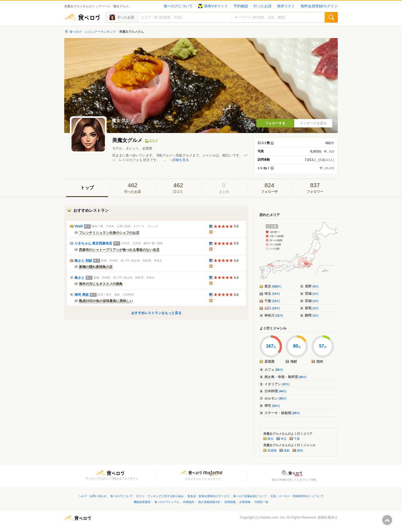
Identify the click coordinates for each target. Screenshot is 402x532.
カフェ (274, 370)
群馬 (312, 308)
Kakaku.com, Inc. (273, 517)
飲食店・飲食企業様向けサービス (209, 496)
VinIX (79, 226)
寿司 (272, 406)
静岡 (312, 315)
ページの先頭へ (387, 520)
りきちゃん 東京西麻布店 (93, 243)
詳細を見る (181, 160)
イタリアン (277, 384)
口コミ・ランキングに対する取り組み (160, 496)
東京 (273, 286)
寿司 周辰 (82, 295)
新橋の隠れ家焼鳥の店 (96, 267)
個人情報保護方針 (209, 502)
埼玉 (272, 294)
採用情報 (230, 502)
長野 (312, 286)
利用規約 (189, 502)
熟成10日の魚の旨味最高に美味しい (106, 301)
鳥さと (80, 278)
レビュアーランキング (100, 32)
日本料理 (275, 391)
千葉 (272, 301)
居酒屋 (272, 450)
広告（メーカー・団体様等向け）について (297, 496)
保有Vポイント (213, 6)
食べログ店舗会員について (250, 496)
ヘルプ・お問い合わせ (92, 496)
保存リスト (286, 6)
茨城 (312, 301)
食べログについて (178, 6)
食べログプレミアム (167, 502)
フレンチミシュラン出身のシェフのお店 (109, 233)
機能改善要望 (142, 502)
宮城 (312, 294)
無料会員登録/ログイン (319, 6)
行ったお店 (263, 6)
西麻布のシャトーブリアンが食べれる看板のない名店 (119, 250)
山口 (272, 308)
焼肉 (300, 450)
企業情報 (245, 502)
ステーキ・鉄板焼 (282, 413)
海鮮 (287, 450)
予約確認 (241, 6)
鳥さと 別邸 (83, 261)
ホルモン (275, 398)
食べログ (82, 17)
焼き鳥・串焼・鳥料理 (285, 377)
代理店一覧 (261, 502)
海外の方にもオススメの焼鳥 (101, 284)
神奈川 (274, 315)
